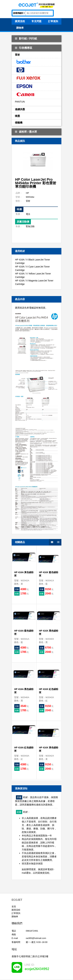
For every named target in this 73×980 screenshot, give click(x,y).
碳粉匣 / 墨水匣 (26, 132)
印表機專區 (24, 48)
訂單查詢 (16, 913)
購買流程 (16, 910)
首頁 (14, 907)
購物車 (15, 917)
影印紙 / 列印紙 (26, 39)
